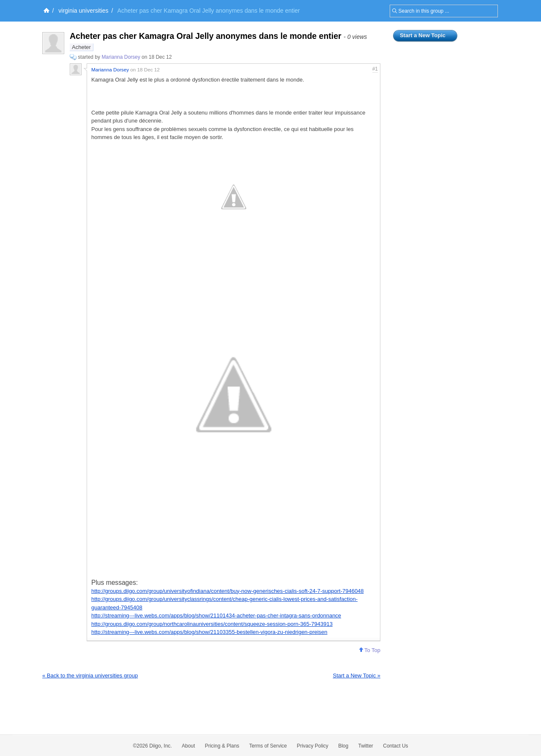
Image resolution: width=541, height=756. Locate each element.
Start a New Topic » (357, 675)
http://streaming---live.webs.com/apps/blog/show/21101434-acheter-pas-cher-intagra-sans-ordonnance (216, 615)
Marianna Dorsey (121, 57)
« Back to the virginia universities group (90, 675)
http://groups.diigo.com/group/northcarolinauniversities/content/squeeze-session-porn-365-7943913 (212, 624)
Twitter (366, 746)
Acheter (81, 47)
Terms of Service (268, 746)
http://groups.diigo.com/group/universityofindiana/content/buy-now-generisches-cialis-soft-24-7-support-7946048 (228, 591)
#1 (375, 69)
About (188, 746)
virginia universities (83, 11)
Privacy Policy (313, 746)
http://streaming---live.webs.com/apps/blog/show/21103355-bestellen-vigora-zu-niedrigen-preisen (209, 632)
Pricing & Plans (222, 746)
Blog (343, 746)
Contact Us (395, 746)
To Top (370, 650)
